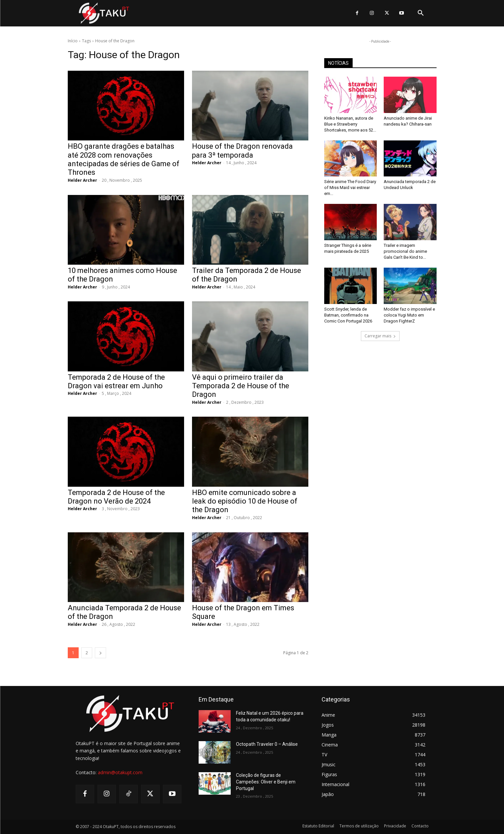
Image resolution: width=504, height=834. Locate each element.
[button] (421, 13)
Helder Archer (82, 180)
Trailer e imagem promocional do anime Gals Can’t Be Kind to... (405, 251)
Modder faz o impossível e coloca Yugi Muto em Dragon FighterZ (409, 315)
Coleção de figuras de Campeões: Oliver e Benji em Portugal (266, 782)
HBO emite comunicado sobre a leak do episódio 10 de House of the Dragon (245, 501)
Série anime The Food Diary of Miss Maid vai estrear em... (350, 188)
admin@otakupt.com (120, 772)
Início (73, 41)
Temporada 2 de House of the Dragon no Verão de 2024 (116, 497)
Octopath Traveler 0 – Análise (267, 744)
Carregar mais (380, 336)
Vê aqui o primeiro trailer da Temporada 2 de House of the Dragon (241, 386)
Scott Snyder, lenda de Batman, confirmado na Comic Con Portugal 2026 (348, 315)
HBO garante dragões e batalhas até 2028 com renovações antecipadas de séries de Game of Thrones (124, 159)
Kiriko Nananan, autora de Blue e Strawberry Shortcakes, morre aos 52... (350, 124)
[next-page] (100, 653)
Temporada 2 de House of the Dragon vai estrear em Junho (116, 381)
